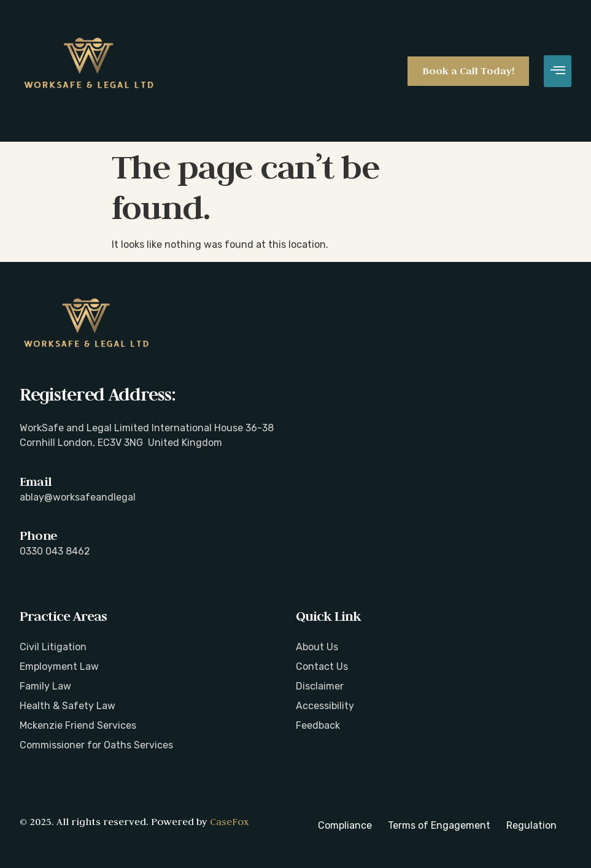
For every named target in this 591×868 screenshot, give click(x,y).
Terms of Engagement (439, 825)
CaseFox (229, 821)
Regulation (531, 825)
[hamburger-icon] (558, 71)
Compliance (345, 825)
